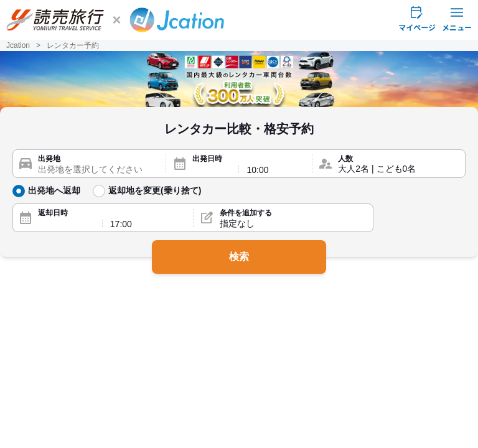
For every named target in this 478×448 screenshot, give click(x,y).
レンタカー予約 (73, 45)
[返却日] (66, 224)
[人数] (398, 169)
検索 (239, 257)
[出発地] (98, 169)
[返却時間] (148, 224)
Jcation (18, 45)
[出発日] (212, 170)
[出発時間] (275, 170)
